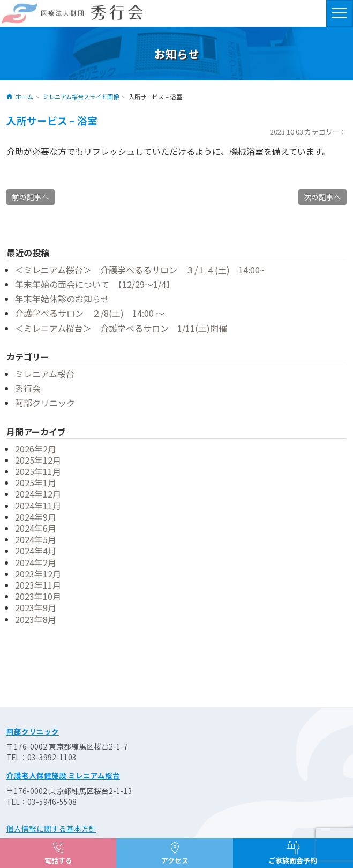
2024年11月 (38, 506)
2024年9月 (36, 517)
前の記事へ (31, 197)
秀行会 (28, 388)
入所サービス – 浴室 (52, 120)
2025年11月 (38, 471)
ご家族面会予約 (293, 860)
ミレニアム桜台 (45, 374)
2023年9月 (36, 607)
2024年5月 (36, 539)
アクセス (175, 860)
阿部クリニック (45, 403)
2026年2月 (36, 449)
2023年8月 (36, 619)
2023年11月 (38, 585)
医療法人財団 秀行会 (72, 13)
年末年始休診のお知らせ (62, 299)
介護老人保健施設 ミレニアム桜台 (63, 775)
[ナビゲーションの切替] (340, 13)
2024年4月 (36, 551)
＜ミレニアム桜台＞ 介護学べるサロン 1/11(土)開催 (121, 328)
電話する (58, 860)
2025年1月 (36, 483)
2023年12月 (38, 574)
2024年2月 (36, 562)
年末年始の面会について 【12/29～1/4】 (95, 284)
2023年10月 (38, 596)
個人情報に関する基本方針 (51, 828)
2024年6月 (36, 528)
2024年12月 (38, 494)
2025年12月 (38, 460)
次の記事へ (322, 197)
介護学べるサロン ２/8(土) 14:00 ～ (90, 313)
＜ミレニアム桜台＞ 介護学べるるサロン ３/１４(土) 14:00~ (140, 270)
